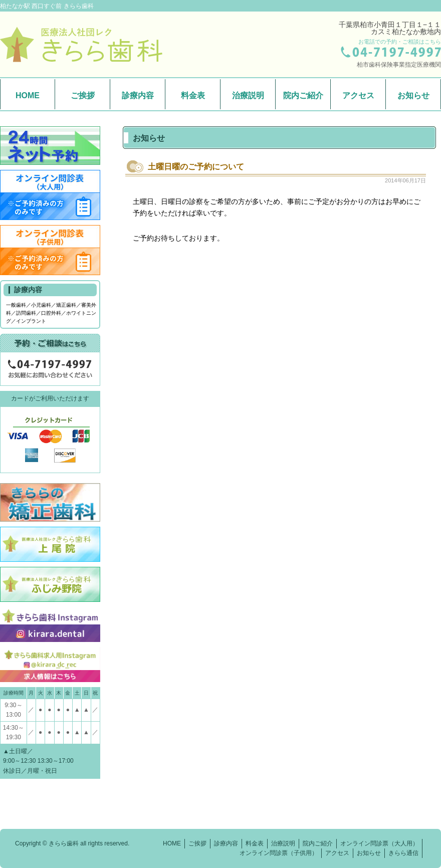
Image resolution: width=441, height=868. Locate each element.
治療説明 (248, 95)
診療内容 (138, 95)
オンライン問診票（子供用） (279, 853)
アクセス (358, 95)
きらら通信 (403, 853)
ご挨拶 (83, 95)
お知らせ (413, 95)
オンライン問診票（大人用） (379, 843)
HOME (28, 95)
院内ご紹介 (303, 95)
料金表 (193, 95)
